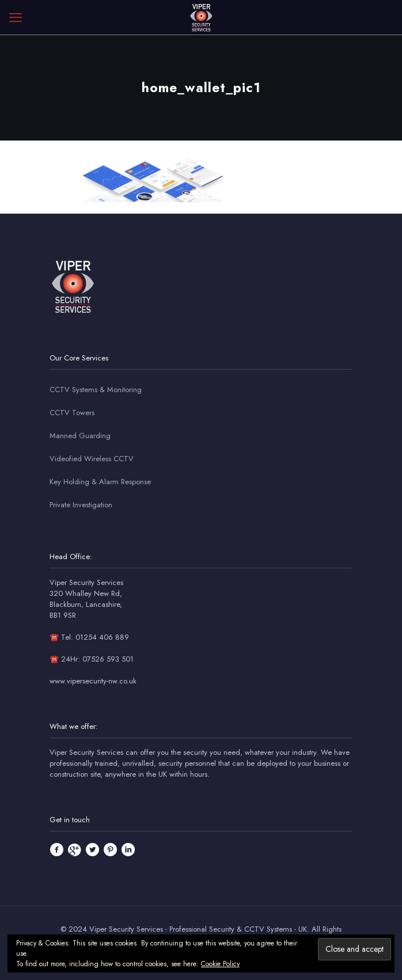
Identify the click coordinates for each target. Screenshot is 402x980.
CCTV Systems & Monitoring (96, 390)
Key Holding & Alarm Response (100, 482)
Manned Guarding (80, 436)
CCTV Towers (72, 413)
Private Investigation (81, 505)
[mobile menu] (16, 17)
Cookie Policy (220, 964)
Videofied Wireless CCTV (92, 459)
